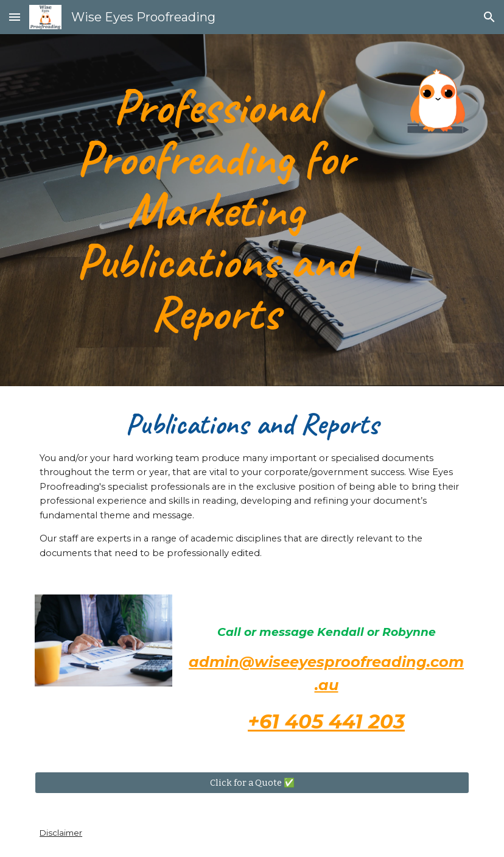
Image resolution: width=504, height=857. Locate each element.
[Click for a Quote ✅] (252, 782)
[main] (215, 210)
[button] (15, 17)
